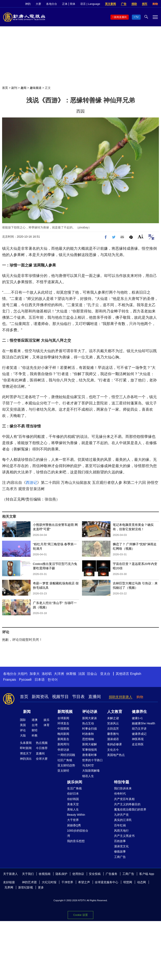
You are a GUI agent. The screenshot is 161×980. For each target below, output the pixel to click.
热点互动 (88, 723)
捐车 (145, 4)
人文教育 (115, 712)
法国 (82, 674)
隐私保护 (61, 874)
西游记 (31, 483)
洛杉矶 (47, 674)
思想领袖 (88, 739)
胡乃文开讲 (139, 729)
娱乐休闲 (75, 782)
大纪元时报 (49, 882)
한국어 (53, 680)
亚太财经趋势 (66, 765)
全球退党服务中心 (106, 882)
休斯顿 (71, 674)
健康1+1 (137, 718)
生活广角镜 (74, 788)
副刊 (14, 88)
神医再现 (138, 739)
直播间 (95, 697)
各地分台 (52, 4)
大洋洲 (59, 674)
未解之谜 (113, 718)
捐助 (134, 4)
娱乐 (47, 720)
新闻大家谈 (90, 718)
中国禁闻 (63, 729)
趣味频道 (36, 88)
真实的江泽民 (123, 820)
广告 (124, 4)
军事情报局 (90, 750)
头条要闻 (26, 743)
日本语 (40, 680)
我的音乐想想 (76, 841)
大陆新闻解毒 (91, 771)
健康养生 (139, 712)
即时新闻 (26, 748)
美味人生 (73, 809)
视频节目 (60, 697)
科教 (35, 735)
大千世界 (73, 820)
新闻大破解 (90, 744)
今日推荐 (42, 748)
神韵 (28, 4)
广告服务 (112, 874)
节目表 (78, 697)
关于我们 (28, 874)
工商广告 (120, 857)
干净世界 (67, 882)
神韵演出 (26, 759)
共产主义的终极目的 (127, 804)
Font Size (141, 236)
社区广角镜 (65, 760)
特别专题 (122, 782)
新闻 (27, 712)
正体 (65, 4)
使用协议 (78, 874)
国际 (23, 720)
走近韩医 (138, 744)
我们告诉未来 (123, 788)
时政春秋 (88, 734)
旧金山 (92, 674)
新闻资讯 (40, 697)
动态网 (142, 882)
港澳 (35, 720)
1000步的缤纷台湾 (78, 833)
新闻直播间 (120, 17)
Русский (25, 680)
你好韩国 (73, 799)
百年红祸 (120, 825)
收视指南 (45, 874)
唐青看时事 (90, 755)
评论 (23, 730)
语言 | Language (90, 4)
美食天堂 (73, 804)
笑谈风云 (113, 723)
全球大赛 (42, 759)
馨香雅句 (113, 734)
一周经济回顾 (66, 755)
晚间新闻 (63, 734)
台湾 (35, 725)
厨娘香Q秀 (74, 825)
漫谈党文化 (121, 846)
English (136, 674)
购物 (155, 4)
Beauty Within (76, 815)
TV (137, 17)
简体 (73, 4)
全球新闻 (63, 718)
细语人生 (88, 776)
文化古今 (113, 750)
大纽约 (22, 674)
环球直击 (63, 723)
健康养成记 (139, 734)
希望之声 (84, 882)
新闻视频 (65, 712)
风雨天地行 (121, 831)
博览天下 (26, 753)
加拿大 (35, 674)
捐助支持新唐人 (121, 697)
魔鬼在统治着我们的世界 (130, 809)
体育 (47, 725)
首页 (5, 88)
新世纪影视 (26, 887)
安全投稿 (95, 874)
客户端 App (147, 874)
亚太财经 (63, 771)
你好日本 (73, 794)
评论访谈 (90, 712)
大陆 (23, 735)
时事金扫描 (90, 729)
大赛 (38, 4)
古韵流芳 (113, 729)
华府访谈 (63, 750)
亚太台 (105, 674)
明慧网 (128, 882)
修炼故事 (120, 851)
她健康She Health (143, 723)
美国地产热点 (116, 755)
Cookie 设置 (80, 915)
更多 (41, 887)
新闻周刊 (63, 744)
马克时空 (88, 765)
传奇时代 (120, 794)
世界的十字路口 (92, 760)
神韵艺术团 (29, 882)
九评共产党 (121, 815)
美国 (23, 725)
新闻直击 (63, 739)
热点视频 (42, 743)
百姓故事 (120, 841)
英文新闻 (110, 4)
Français (10, 680)
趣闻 (23, 88)
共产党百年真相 (124, 799)
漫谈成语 (113, 739)
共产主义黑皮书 (124, 836)
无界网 (9, 887)
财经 (35, 730)
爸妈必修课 (114, 744)
